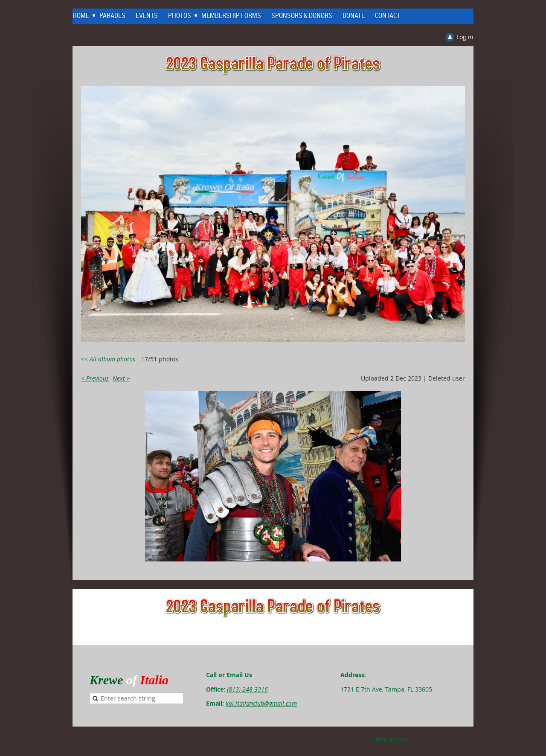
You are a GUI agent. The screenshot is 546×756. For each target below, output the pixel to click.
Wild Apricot (392, 739)
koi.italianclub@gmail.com (261, 703)
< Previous (95, 378)
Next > (121, 378)
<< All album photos (108, 359)
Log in (465, 37)
